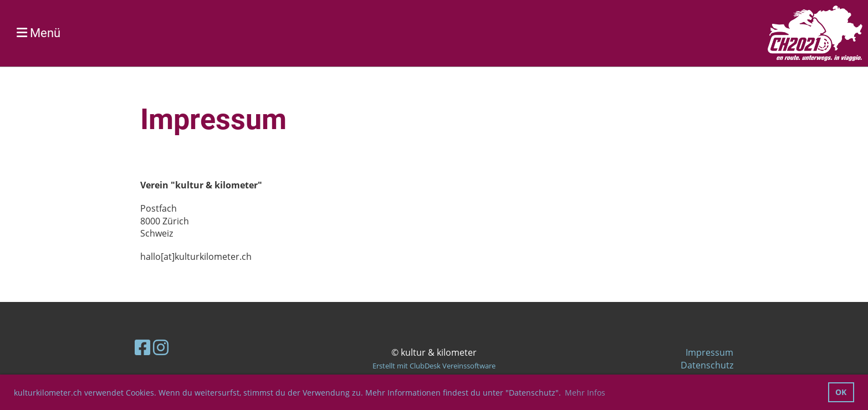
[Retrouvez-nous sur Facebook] (142, 347)
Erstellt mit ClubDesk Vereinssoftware (434, 366)
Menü (39, 33)
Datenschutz (707, 365)
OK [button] (841, 392)
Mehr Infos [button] (585, 393)
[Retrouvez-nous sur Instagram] (161, 347)
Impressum (709, 352)
